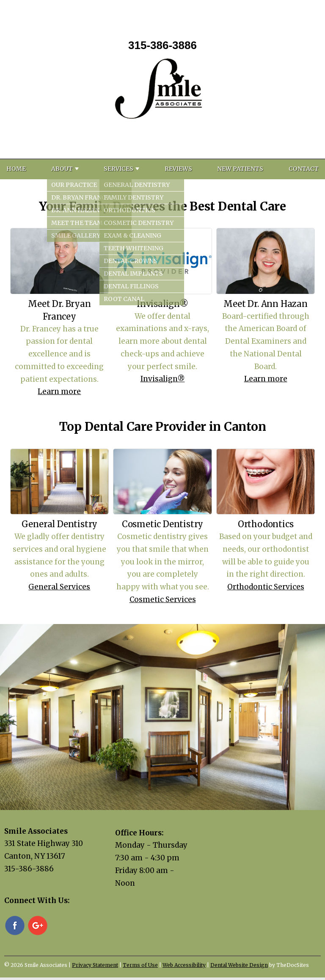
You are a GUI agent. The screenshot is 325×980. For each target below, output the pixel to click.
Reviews (178, 169)
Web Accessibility (184, 965)
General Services (59, 587)
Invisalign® (163, 379)
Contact (304, 169)
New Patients (240, 169)
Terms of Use (140, 965)
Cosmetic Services (163, 599)
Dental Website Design (239, 965)
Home (16, 169)
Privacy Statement (95, 965)
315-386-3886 (162, 45)
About (62, 169)
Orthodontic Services (266, 587)
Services (118, 169)
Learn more (59, 391)
